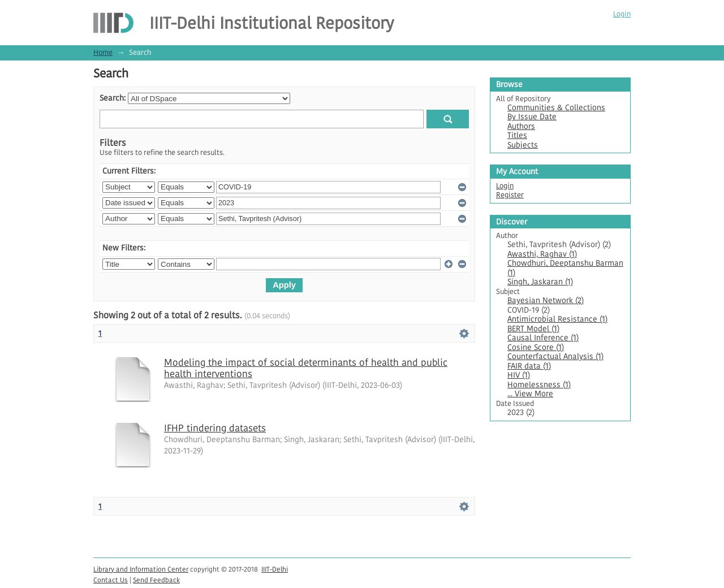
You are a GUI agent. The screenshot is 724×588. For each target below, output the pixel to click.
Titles (517, 135)
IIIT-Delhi (275, 569)
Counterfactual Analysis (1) (555, 356)
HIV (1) (519, 375)
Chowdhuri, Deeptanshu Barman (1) (565, 268)
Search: (113, 98)
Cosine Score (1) (536, 347)
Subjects (523, 145)
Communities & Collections (556, 108)
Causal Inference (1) (543, 338)
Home (103, 52)
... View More (530, 394)
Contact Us (111, 580)
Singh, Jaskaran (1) (540, 282)
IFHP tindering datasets (215, 428)
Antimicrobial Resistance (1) (557, 319)
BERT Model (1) (533, 329)
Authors (521, 126)
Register (510, 195)
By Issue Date (532, 117)
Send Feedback (156, 580)
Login (622, 14)
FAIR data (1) (529, 366)
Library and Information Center (141, 569)
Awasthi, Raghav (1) (542, 254)
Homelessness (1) (539, 385)
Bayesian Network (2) (546, 301)
